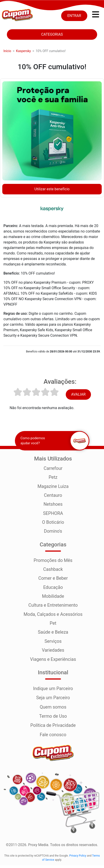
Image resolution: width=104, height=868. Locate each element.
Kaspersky (23, 51)
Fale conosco (53, 737)
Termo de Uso (53, 719)
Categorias (52, 34)
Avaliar (78, 394)
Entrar (74, 16)
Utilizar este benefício (52, 189)
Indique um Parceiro (53, 691)
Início (7, 51)
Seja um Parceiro (53, 701)
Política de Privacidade (53, 728)
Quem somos (53, 710)
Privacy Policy (78, 858)
